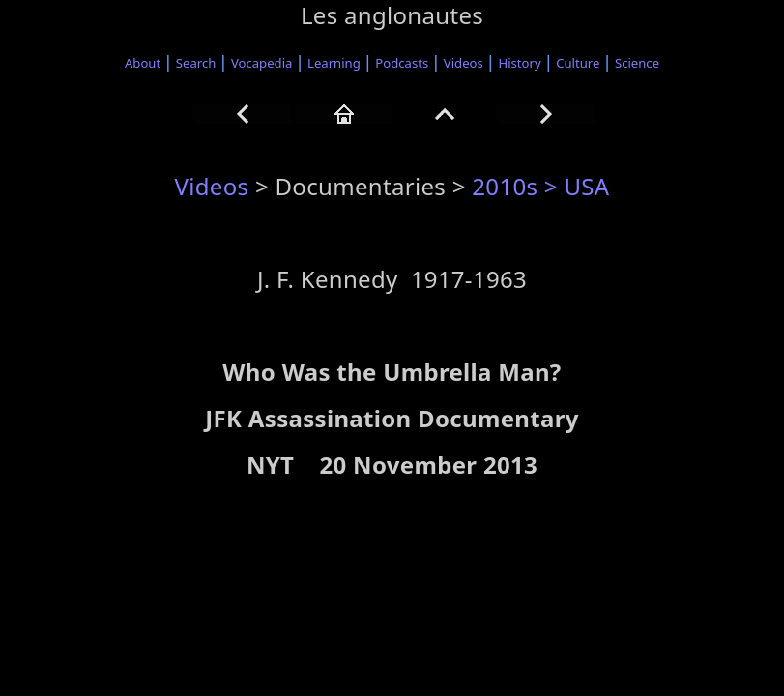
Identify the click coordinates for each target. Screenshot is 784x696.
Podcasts (402, 63)
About (143, 63)
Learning (334, 63)
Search (196, 63)
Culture (578, 63)
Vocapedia (261, 63)
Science (637, 63)
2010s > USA (540, 186)
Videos (464, 63)
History (519, 63)
